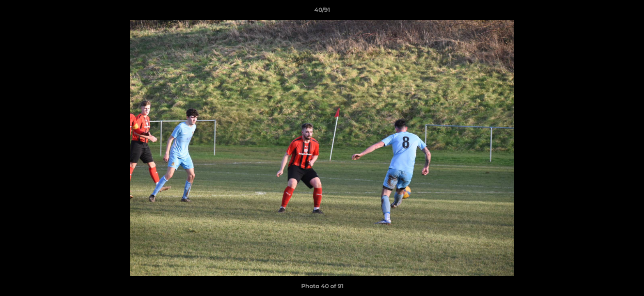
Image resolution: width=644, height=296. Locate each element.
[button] (629, 12)
